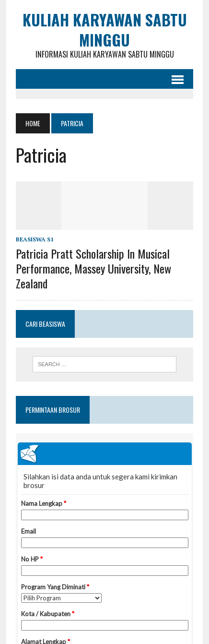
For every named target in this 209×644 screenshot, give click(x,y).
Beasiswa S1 (35, 239)
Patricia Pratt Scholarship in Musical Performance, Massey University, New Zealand (93, 268)
